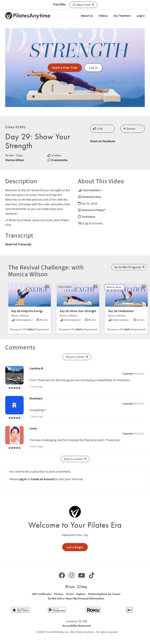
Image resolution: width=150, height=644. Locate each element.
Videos (103, 16)
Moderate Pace (92, 197)
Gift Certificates (42, 594)
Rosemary (36, 398)
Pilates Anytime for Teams (104, 594)
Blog (82, 587)
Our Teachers (122, 16)
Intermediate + (92, 190)
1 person (128, 373)
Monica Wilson (15, 160)
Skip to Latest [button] (77, 357)
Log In (141, 16)
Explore (81, 594)
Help (70, 587)
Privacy (59, 594)
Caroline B (36, 368)
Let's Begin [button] (75, 547)
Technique (88, 217)
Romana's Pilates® (94, 210)
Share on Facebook (103, 141)
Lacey (33, 428)
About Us (87, 16)
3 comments (59, 160)
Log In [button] (93, 68)
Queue (129, 129)
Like (98, 129)
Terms (70, 594)
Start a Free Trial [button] (65, 68)
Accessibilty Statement (77, 626)
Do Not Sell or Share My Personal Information (76, 598)
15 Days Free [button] (83, 5)
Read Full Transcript (18, 244)
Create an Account (43, 479)
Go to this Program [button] (129, 267)
